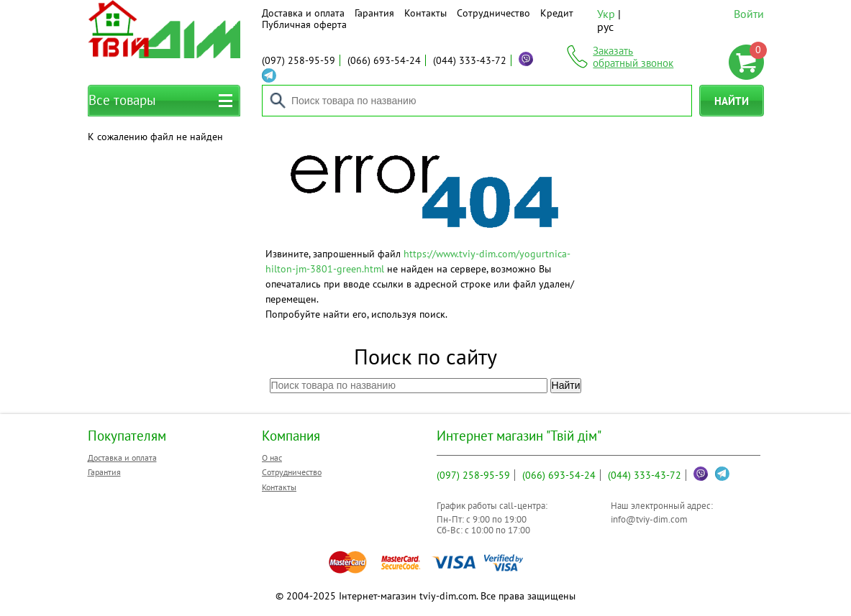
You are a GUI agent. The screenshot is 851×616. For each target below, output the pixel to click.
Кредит (557, 13)
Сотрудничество (493, 13)
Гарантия (374, 13)
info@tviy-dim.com (649, 519)
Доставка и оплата (303, 13)
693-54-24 (384, 60)
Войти (749, 14)
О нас (272, 458)
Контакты (425, 13)
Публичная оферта (304, 24)
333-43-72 (470, 60)
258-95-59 (299, 60)
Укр (606, 14)
